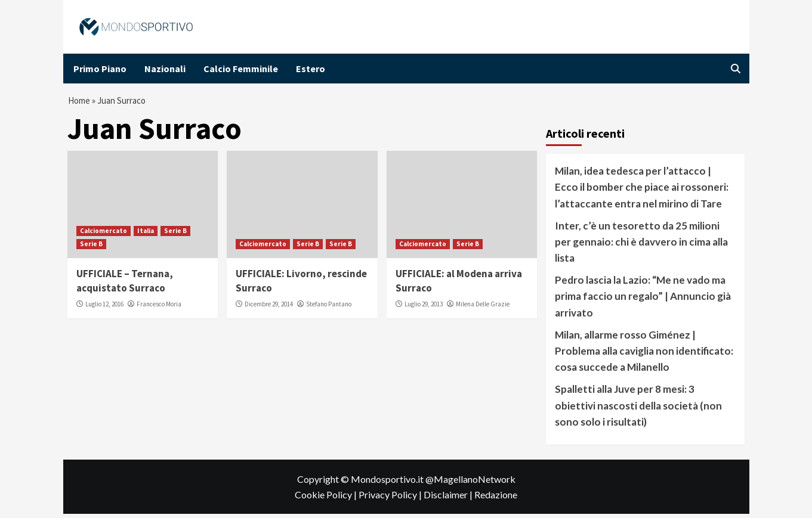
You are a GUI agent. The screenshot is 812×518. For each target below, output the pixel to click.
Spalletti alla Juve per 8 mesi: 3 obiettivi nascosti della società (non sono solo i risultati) (638, 410)
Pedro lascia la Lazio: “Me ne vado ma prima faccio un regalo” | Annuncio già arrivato (643, 300)
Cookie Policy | (327, 499)
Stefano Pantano (329, 308)
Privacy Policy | (391, 499)
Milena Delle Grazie (483, 308)
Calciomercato (104, 235)
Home (80, 103)
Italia (146, 235)
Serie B (175, 235)
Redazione (496, 499)
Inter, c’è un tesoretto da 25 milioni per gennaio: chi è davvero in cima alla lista (641, 246)
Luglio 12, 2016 (104, 308)
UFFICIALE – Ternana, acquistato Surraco (125, 285)
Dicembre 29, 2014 (269, 308)
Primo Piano (100, 69)
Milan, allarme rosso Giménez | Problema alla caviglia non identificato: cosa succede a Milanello (644, 355)
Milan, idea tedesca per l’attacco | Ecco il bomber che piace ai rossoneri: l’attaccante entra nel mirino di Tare (642, 191)
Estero (311, 69)
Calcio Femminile (241, 69)
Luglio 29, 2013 (424, 308)
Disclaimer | (449, 499)
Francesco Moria (159, 308)
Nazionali (165, 69)
